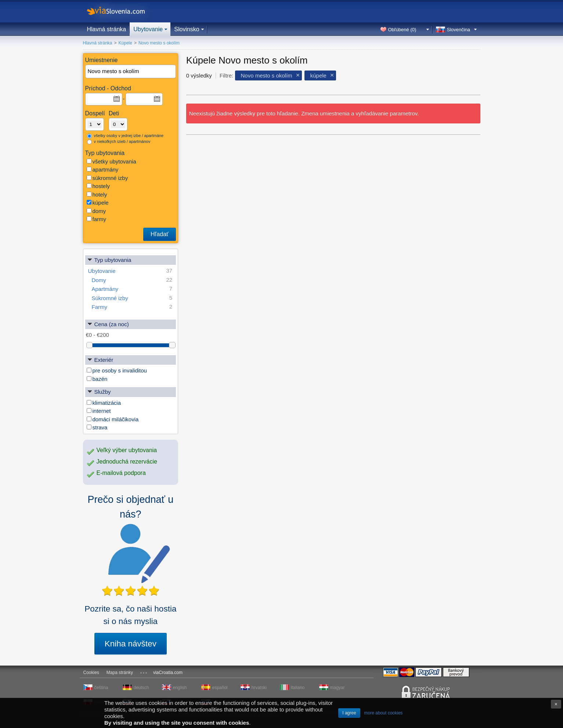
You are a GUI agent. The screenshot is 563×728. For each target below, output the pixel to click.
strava (97, 427)
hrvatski (259, 688)
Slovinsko (187, 29)
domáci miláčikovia (113, 419)
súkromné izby (107, 178)
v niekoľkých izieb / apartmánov (119, 142)
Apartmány (132, 289)
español (220, 688)
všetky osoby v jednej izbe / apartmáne (125, 136)
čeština (101, 688)
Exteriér (100, 359)
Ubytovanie (148, 29)
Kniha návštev (131, 644)
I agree (349, 713)
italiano (298, 688)
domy (96, 211)
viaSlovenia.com (122, 11)
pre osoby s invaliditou (117, 370)
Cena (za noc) (108, 324)
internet (99, 411)
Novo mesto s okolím (267, 75)
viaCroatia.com (168, 673)
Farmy (132, 307)
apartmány (103, 170)
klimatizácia (104, 403)
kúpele (98, 203)
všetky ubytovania (111, 161)
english (180, 688)
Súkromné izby (132, 298)
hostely (98, 186)
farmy (97, 219)
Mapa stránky (120, 673)
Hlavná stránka (107, 29)
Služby (99, 391)
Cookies (91, 673)
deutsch (141, 688)
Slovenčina (459, 30)
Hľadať (160, 234)
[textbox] (131, 71)
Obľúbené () (402, 30)
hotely (97, 194)
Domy (132, 280)
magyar (338, 688)
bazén (97, 379)
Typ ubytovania (109, 260)
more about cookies (384, 713)
